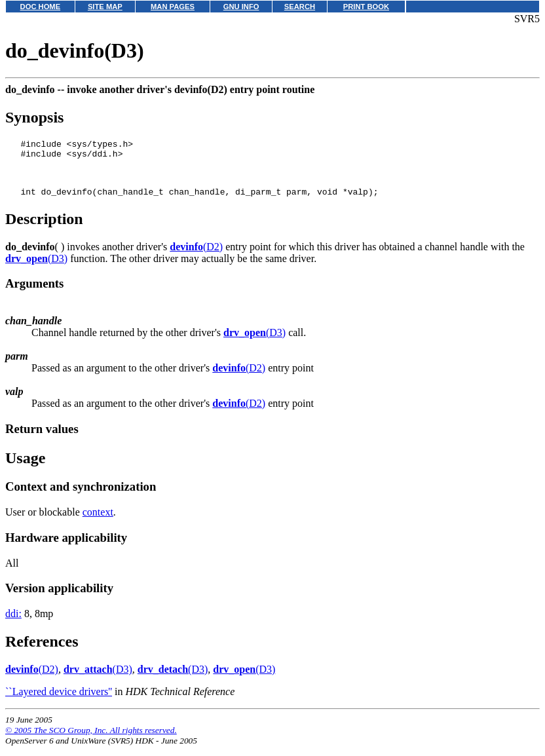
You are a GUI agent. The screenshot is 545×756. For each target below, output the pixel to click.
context (98, 522)
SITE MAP (105, 7)
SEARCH (300, 7)
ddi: (13, 623)
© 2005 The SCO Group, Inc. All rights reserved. (91, 740)
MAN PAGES (173, 7)
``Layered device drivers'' (59, 701)
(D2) (196, 256)
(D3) (36, 268)
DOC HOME (41, 7)
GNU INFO (241, 7)
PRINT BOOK (366, 7)
